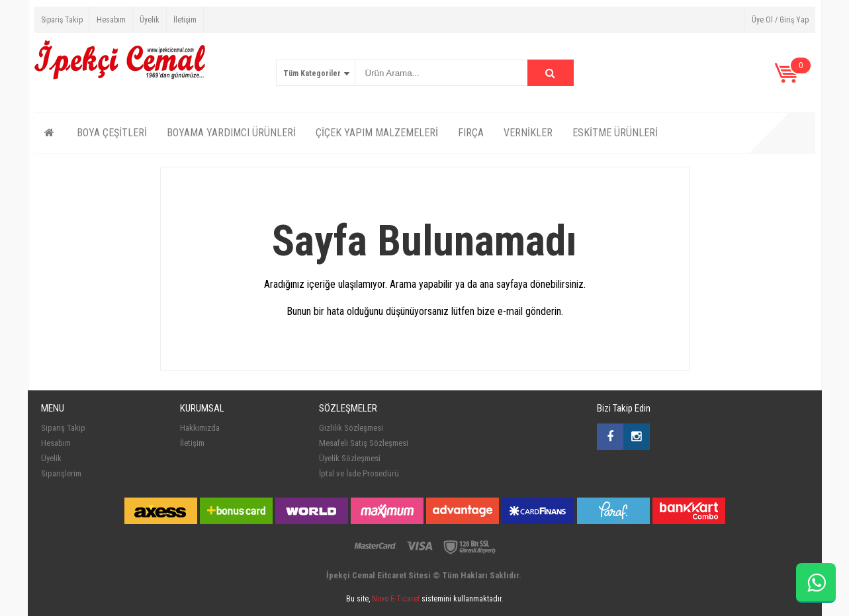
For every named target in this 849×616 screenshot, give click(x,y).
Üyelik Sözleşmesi (350, 458)
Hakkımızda (200, 428)
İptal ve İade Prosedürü (359, 473)
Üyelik (150, 20)
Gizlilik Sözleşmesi (351, 428)
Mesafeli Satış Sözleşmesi (364, 443)
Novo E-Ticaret (396, 599)
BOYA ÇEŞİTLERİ (112, 133)
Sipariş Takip (62, 20)
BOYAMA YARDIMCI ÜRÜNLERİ (231, 133)
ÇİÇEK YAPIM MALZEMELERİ (377, 133)
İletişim (185, 20)
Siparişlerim (61, 473)
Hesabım (111, 20)
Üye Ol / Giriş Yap (780, 20)
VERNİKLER (528, 133)
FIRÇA (471, 133)
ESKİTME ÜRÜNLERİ (615, 133)
